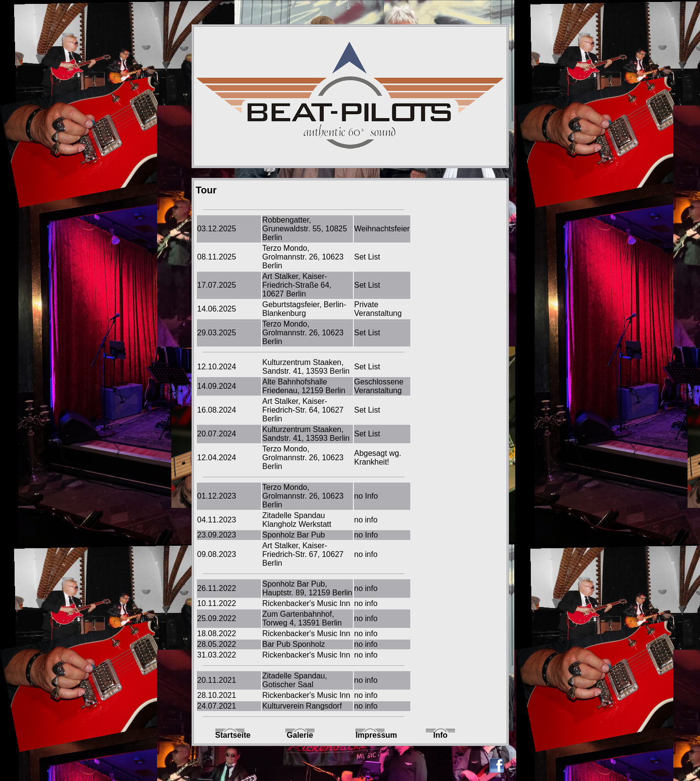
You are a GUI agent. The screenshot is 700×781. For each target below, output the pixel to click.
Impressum (370, 735)
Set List (367, 257)
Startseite (230, 735)
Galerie (300, 735)
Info (440, 735)
